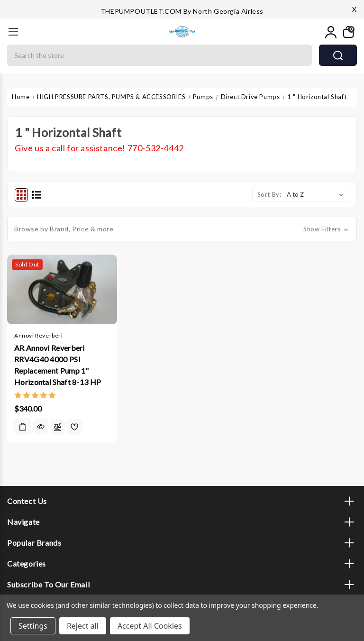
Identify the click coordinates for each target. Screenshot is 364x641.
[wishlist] (74, 427)
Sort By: (269, 194)
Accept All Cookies (150, 626)
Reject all (83, 626)
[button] (182, 229)
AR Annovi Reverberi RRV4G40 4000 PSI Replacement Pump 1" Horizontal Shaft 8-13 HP (58, 365)
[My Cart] (348, 32)
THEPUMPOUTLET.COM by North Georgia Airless (182, 11)
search (338, 55)
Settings (33, 626)
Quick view (41, 427)
